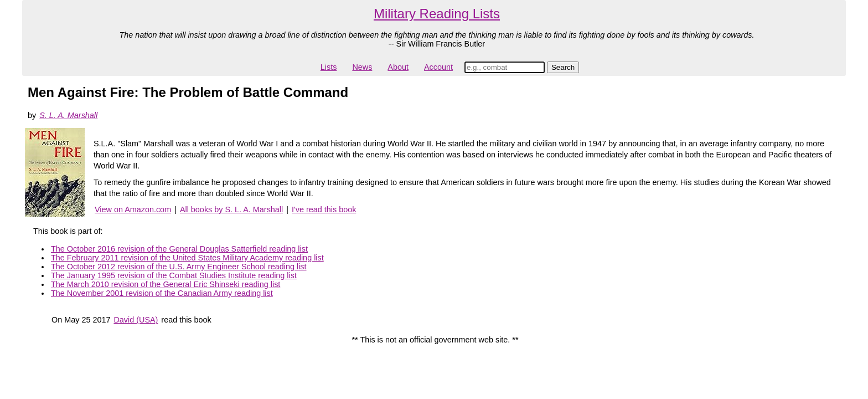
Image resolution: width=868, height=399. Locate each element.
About (398, 67)
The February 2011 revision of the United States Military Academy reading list (187, 258)
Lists (329, 67)
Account (438, 67)
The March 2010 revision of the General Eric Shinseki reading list (166, 284)
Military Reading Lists (437, 14)
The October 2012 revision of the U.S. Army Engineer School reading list (179, 267)
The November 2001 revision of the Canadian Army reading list (162, 293)
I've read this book (324, 209)
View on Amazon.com (133, 209)
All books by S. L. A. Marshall (231, 209)
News (362, 67)
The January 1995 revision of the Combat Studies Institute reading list (174, 275)
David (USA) (136, 320)
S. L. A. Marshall (68, 115)
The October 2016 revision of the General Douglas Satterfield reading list (179, 249)
